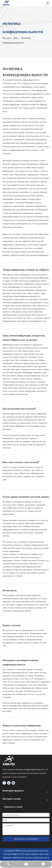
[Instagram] (13, 783)
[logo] (9, 761)
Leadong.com (18, 858)
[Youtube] (9, 783)
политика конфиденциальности (37, 858)
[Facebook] (4, 783)
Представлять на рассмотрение (26, 839)
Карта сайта (44, 854)
